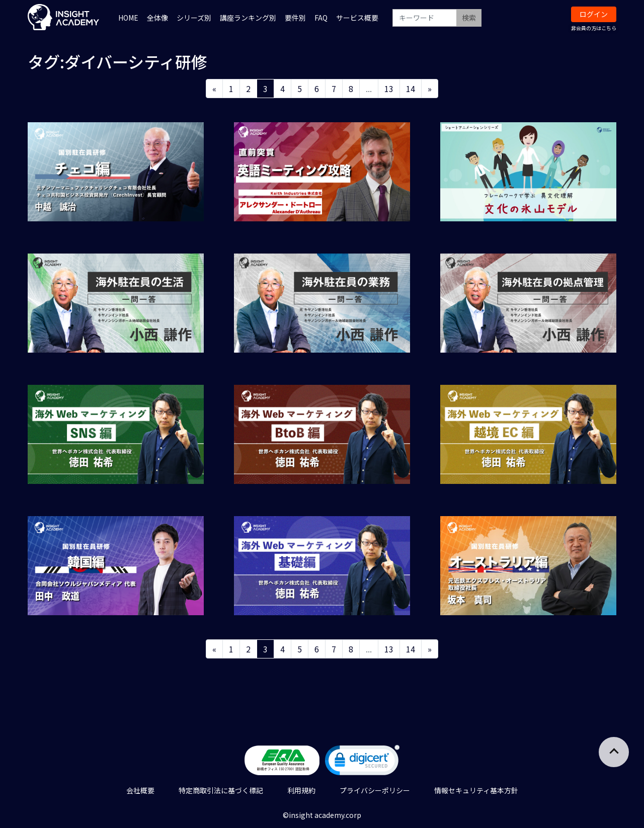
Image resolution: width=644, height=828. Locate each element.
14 (411, 89)
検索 (469, 18)
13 (389, 89)
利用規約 (301, 790)
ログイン (594, 14)
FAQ (321, 18)
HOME (128, 18)
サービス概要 (357, 18)
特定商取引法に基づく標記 (221, 790)
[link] (362, 762)
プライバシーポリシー (375, 790)
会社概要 (140, 790)
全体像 (157, 18)
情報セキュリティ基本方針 (476, 790)
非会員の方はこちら (594, 28)
